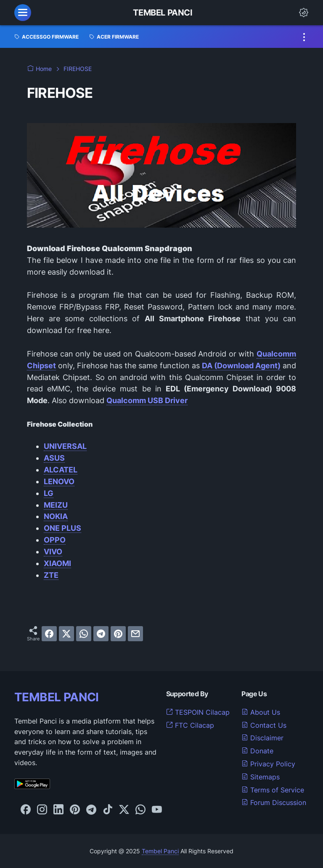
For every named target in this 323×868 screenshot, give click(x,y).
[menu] (23, 13)
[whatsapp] (84, 634)
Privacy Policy (268, 764)
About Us (261, 712)
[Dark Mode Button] (304, 13)
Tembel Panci (163, 13)
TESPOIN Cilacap (198, 712)
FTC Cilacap (190, 725)
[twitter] (66, 634)
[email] (135, 634)
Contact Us (264, 725)
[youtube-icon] (157, 810)
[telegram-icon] (91, 810)
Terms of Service (273, 790)
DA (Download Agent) (241, 366)
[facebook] (49, 634)
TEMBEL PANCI (57, 697)
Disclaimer (262, 738)
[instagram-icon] (42, 810)
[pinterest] (118, 634)
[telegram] (101, 634)
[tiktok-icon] (108, 810)
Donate (257, 751)
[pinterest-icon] (75, 810)
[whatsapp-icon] (140, 810)
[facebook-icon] (26, 810)
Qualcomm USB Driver (147, 400)
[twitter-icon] (124, 810)
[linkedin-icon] (58, 810)
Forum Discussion (274, 802)
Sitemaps (261, 777)
